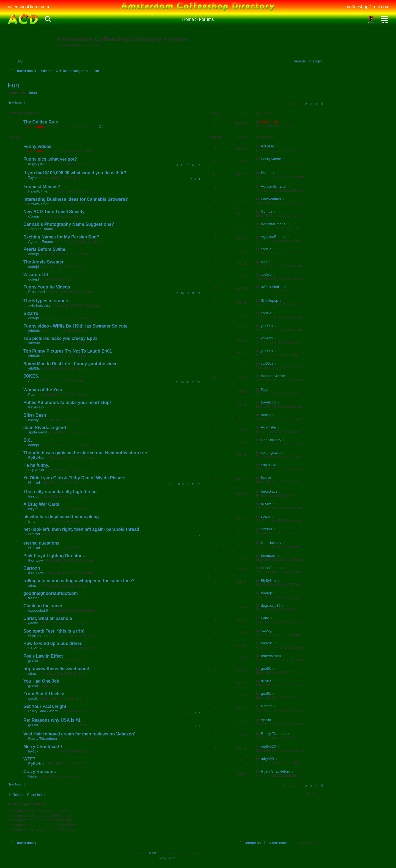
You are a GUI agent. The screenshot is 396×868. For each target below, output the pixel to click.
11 (177, 165)
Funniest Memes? (42, 187)
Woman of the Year (43, 390)
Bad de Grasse (273, 376)
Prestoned (37, 292)
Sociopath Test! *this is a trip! (54, 631)
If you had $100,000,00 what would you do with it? (75, 173)
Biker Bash (35, 415)
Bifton (33, 521)
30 (188, 382)
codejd (34, 254)
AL (31, 381)
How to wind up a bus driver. (53, 643)
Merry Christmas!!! (43, 747)
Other (103, 127)
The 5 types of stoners (46, 301)
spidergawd (38, 432)
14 (193, 165)
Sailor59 (35, 648)
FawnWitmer (38, 191)
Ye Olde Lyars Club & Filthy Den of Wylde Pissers (74, 478)
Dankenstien (38, 636)
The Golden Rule (41, 122)
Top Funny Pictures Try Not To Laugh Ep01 (68, 351)
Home (188, 19)
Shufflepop (270, 300)
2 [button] (306, 104)
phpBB (152, 853)
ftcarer (266, 478)
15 (199, 165)
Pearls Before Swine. (45, 249)
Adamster (269, 427)
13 (188, 165)
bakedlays (269, 491)
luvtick (33, 751)
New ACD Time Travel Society (54, 212)
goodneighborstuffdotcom (51, 593)
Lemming (36, 127)
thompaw (36, 560)
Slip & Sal (36, 470)
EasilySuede (271, 159)
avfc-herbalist (272, 287)
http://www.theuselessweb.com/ (56, 669)
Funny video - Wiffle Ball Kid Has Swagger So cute (75, 326)
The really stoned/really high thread (60, 492)
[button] (322, 104)
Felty (265, 618)
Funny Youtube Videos (47, 287)
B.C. (28, 440)
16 (182, 293)
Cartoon (32, 568)
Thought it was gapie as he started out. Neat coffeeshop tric (85, 453)
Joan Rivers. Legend (45, 428)
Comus (34, 216)
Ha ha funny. (36, 465)
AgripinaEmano (273, 186)
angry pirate (38, 164)
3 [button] (311, 104)
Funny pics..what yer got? (50, 159)
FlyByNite (36, 458)
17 (188, 293)
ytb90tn (34, 331)
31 (193, 382)
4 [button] (317, 104)
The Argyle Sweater (43, 262)
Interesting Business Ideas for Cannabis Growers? (76, 199)
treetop (34, 496)
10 (188, 484)
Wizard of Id (36, 275)
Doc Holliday (271, 440)
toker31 (267, 643)
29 (182, 382)
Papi (32, 395)
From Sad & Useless (44, 694)
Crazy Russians (40, 772)
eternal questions (41, 543)
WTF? (29, 759)
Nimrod (34, 483)
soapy (266, 516)
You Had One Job (41, 681)
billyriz (33, 509)
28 (177, 382)
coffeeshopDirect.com (28, 7)
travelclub (36, 407)
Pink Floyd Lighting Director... (54, 556)
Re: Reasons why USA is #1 (52, 720)
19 (199, 293)
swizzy (266, 631)
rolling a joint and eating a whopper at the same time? (79, 581)
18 (193, 293)
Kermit (266, 173)
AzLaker (268, 146)
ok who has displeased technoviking (61, 517)
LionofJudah (271, 568)
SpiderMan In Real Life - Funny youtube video (71, 364)
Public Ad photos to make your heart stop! (67, 403)
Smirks (266, 529)
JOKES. (31, 376)
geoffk (33, 623)
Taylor (33, 178)
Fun (13, 85)
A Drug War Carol (41, 504)
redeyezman (271, 656)
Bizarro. (31, 313)
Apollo (266, 720)
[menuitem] (16, 61)
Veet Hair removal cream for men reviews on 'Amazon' (79, 734)
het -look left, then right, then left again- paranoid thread (81, 529)
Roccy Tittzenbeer (43, 739)
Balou (32, 93)
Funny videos (37, 146)
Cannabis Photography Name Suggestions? (69, 224)
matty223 (268, 746)
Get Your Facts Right (45, 706)
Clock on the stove (43, 606)
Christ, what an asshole (48, 618)
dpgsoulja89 (38, 610)
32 (199, 382)
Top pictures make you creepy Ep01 (60, 338)
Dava (33, 776)
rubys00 (267, 759)
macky (34, 420)
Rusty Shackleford (43, 711)
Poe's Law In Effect (43, 656)
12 (182, 165)
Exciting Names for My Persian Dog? (61, 237)
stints (33, 585)
